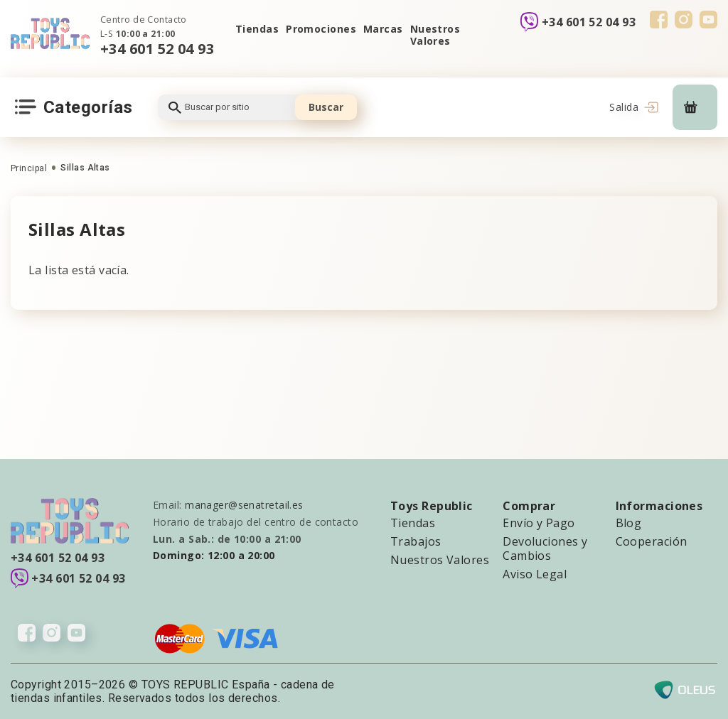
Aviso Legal (535, 574)
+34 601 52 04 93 (157, 49)
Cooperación (652, 541)
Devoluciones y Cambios (545, 548)
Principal (29, 168)
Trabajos (416, 541)
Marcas (383, 29)
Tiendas (257, 29)
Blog (629, 523)
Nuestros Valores (435, 35)
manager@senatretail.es (244, 505)
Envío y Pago (539, 523)
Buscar (326, 107)
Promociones (321, 29)
